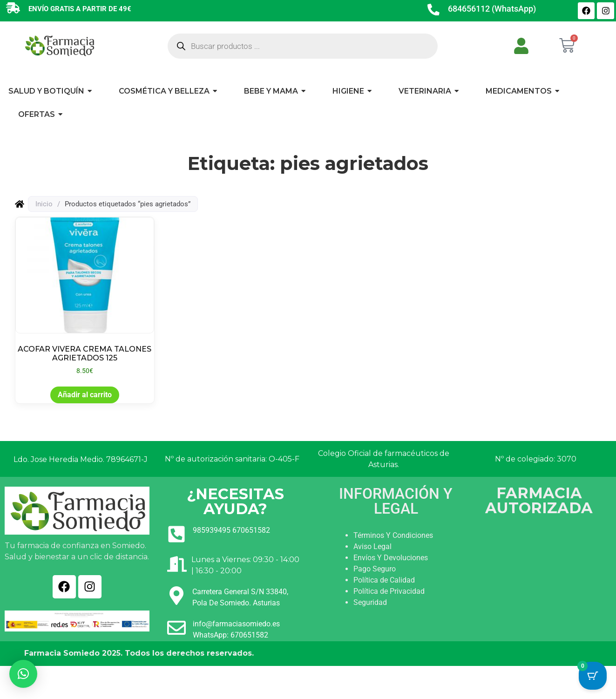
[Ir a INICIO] (59, 45)
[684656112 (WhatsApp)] (433, 11)
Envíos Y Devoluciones (391, 558)
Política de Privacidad (389, 591)
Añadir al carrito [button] (85, 395)
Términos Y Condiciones (393, 535)
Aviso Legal (372, 546)
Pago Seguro (375, 569)
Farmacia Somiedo (62, 653)
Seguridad (370, 602)
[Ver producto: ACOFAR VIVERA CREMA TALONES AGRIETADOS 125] (85, 296)
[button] (23, 674)
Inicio (44, 204)
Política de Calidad (384, 580)
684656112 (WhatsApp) (492, 9)
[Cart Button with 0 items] (593, 676)
